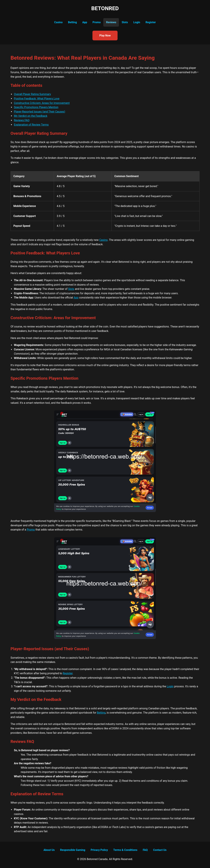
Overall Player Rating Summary (32, 94)
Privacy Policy (99, 850)
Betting (72, 22)
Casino (58, 22)
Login (137, 22)
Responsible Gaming (73, 850)
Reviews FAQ (22, 120)
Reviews (111, 22)
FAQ (145, 850)
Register (151, 22)
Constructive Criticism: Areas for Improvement (42, 103)
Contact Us (160, 850)
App (85, 22)
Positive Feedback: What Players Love (37, 99)
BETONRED (105, 8)
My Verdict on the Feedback (31, 116)
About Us (49, 850)
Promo (97, 22)
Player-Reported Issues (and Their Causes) (40, 112)
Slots (125, 22)
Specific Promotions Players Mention (36, 107)
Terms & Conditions (125, 850)
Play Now (105, 36)
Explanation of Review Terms (31, 125)
